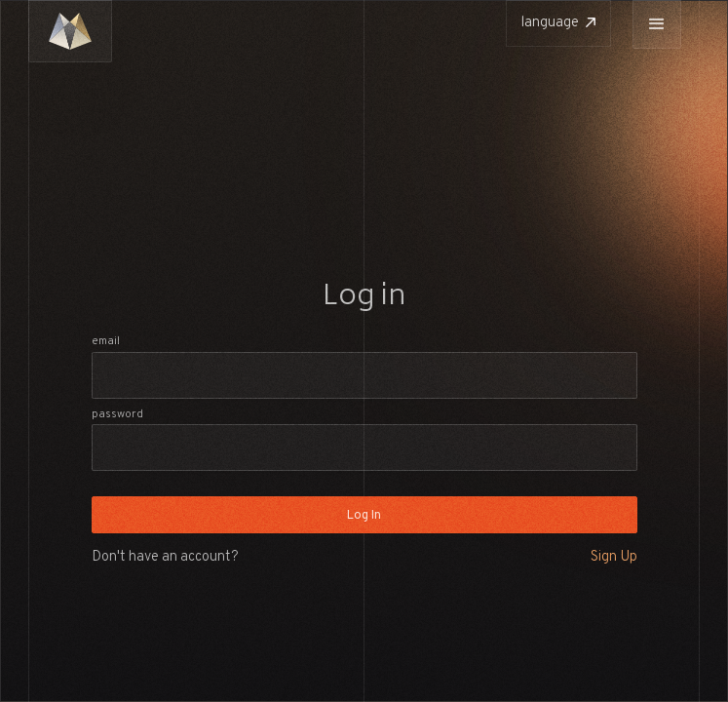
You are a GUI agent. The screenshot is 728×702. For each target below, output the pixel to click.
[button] (657, 24)
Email (106, 341)
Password (117, 414)
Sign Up (614, 557)
